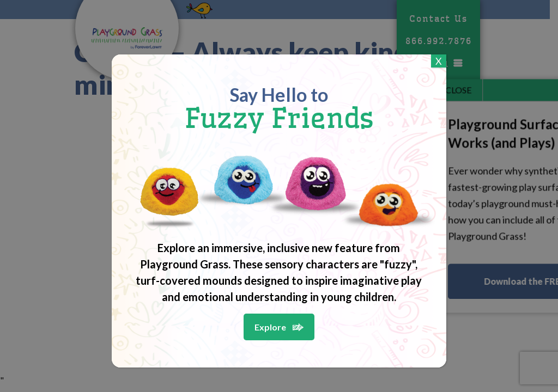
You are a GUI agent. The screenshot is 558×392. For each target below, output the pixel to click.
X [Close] (439, 61)
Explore (270, 327)
